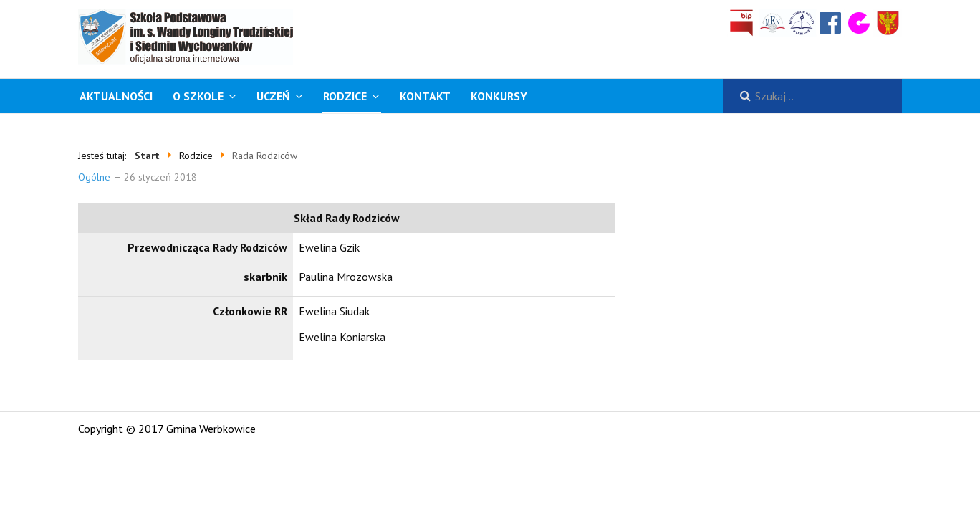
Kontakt (425, 96)
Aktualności (116, 96)
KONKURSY (499, 96)
